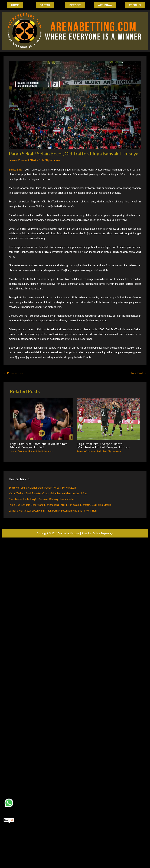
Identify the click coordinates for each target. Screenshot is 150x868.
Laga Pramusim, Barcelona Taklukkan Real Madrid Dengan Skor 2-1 (39, 446)
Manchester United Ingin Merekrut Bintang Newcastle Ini (41, 499)
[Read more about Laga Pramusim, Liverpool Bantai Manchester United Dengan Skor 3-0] (109, 419)
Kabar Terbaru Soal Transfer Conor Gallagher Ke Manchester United (48, 493)
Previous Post (14, 373)
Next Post (139, 373)
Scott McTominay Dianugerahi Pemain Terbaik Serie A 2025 (42, 488)
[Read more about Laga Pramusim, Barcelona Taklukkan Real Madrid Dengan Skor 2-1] (41, 419)
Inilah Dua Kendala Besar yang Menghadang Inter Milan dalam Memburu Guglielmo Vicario (60, 505)
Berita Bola (38, 160)
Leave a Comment (19, 160)
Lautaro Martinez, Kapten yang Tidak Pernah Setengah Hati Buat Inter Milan (53, 511)
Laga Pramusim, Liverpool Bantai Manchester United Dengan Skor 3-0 (103, 446)
